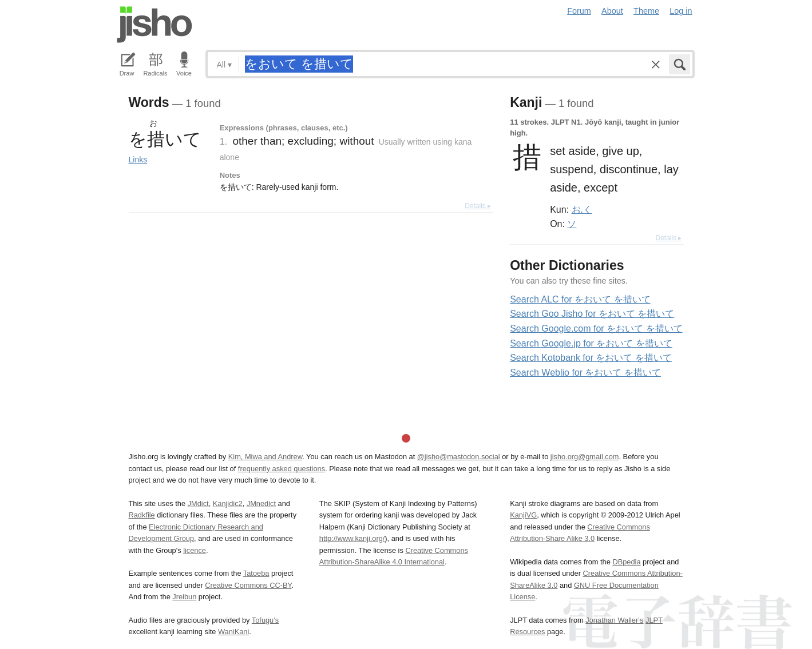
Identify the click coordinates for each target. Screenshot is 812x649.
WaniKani (233, 632)
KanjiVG (523, 515)
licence (195, 550)
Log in (681, 11)
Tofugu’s (265, 620)
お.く (582, 209)
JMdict (198, 503)
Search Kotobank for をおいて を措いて (591, 358)
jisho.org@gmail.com (585, 457)
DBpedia (626, 562)
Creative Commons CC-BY (248, 585)
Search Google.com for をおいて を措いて (596, 329)
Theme (646, 11)
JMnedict (261, 503)
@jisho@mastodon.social (459, 457)
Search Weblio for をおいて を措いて (585, 373)
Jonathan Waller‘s (614, 620)
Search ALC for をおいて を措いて (580, 299)
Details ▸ (478, 206)
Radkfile (142, 515)
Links (138, 160)
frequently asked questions (282, 469)
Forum (579, 11)
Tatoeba (256, 573)
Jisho (155, 25)
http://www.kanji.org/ (352, 538)
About (612, 11)
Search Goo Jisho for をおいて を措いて (592, 314)
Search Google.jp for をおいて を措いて (591, 343)
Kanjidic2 (228, 503)
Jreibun (184, 597)
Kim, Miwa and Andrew (265, 457)
